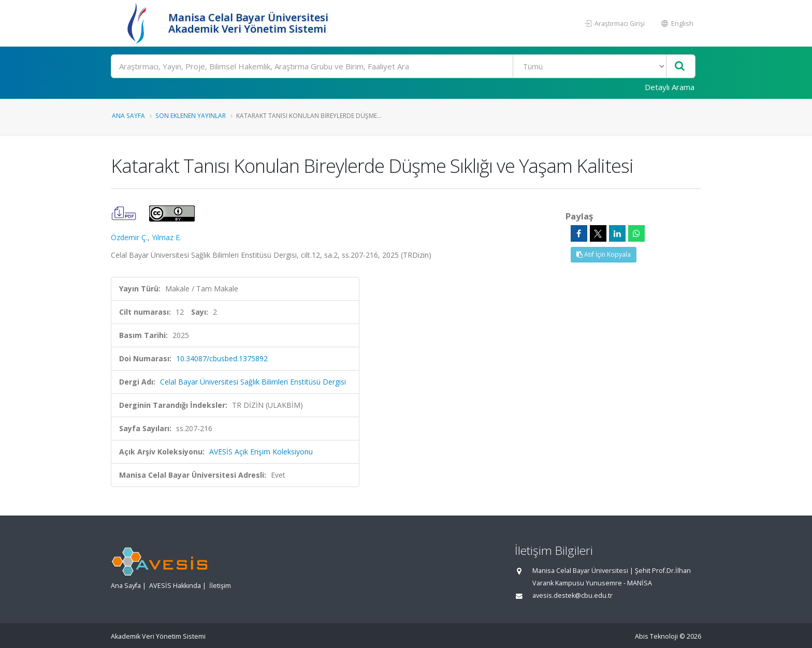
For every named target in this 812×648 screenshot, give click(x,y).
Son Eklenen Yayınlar (191, 115)
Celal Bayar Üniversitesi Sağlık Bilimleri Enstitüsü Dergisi (253, 382)
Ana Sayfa (128, 115)
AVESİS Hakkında (175, 586)
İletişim (220, 586)
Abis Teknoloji (656, 636)
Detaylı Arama (670, 87)
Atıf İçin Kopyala (604, 254)
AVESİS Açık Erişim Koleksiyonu (261, 452)
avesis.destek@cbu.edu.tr (572, 595)
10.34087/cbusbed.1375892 (222, 358)
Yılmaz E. (166, 237)
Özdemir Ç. (129, 237)
